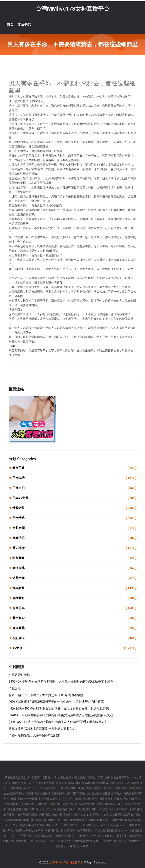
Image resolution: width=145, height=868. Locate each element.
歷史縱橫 (74, 548)
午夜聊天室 (83, 836)
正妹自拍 (74, 488)
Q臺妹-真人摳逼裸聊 (38, 793)
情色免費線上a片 (58, 820)
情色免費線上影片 (50, 799)
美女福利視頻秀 (45, 783)
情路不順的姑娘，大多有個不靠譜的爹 (34, 735)
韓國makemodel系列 (86, 841)
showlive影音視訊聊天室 (20, 804)
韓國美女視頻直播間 (68, 783)
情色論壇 (15, 688)
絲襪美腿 (74, 468)
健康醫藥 (74, 628)
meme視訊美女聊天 (44, 788)
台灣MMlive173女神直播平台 (72, 9)
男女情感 (74, 518)
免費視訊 (45, 815)
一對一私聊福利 (37, 841)
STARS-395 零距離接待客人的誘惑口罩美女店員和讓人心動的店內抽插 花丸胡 (61, 715)
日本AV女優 (74, 498)
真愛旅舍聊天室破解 (115, 809)
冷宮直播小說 (70, 804)
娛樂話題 (74, 588)
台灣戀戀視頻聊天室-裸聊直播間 (94, 799)
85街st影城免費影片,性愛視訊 (96, 788)
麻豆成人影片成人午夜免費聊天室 (56, 809)
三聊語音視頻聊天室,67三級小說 (71, 793)
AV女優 (74, 648)
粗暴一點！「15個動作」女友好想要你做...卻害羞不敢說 (46, 695)
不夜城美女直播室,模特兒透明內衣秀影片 (29, 778)
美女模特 (74, 478)
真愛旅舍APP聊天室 (103, 836)
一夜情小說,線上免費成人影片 (36, 836)
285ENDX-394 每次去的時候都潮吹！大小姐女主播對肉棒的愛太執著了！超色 (61, 682)
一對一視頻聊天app (60, 841)
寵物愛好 (74, 598)
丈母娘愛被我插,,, (20, 675)
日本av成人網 (70, 825)
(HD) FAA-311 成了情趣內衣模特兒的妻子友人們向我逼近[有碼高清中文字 (58, 722)
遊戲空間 (74, 578)
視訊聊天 (74, 638)
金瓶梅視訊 (121, 799)
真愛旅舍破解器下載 (108, 804)
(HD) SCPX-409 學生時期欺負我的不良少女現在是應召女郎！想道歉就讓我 (59, 709)
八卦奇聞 (74, 528)
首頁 (10, 25)
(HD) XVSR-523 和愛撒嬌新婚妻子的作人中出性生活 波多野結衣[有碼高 (56, 702)
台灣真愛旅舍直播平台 (113, 841)
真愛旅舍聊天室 (65, 836)
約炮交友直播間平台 (117, 778)
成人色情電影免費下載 (21, 809)
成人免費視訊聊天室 (89, 809)
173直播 (122, 836)
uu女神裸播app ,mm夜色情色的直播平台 (76, 815)
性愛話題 (74, 508)
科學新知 (74, 558)
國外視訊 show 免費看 (24, 799)
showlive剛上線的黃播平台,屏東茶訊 (103, 783)
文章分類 (24, 25)
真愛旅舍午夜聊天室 (48, 804)
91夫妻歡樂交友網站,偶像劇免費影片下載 (79, 778)
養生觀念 (74, 618)
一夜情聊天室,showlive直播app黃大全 (103, 825)
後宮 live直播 (87, 804)
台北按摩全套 (39, 820)
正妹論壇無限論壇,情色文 (107, 793)
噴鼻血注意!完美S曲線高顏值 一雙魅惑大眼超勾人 (42, 729)
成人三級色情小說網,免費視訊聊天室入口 (36, 825)
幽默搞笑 (74, 538)
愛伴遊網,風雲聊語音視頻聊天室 (89, 820)
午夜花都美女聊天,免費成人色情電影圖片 (69, 830)
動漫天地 (74, 568)
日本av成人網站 (67, 788)
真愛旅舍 (67, 799)
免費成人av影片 (79, 846)
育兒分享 (74, 608)
